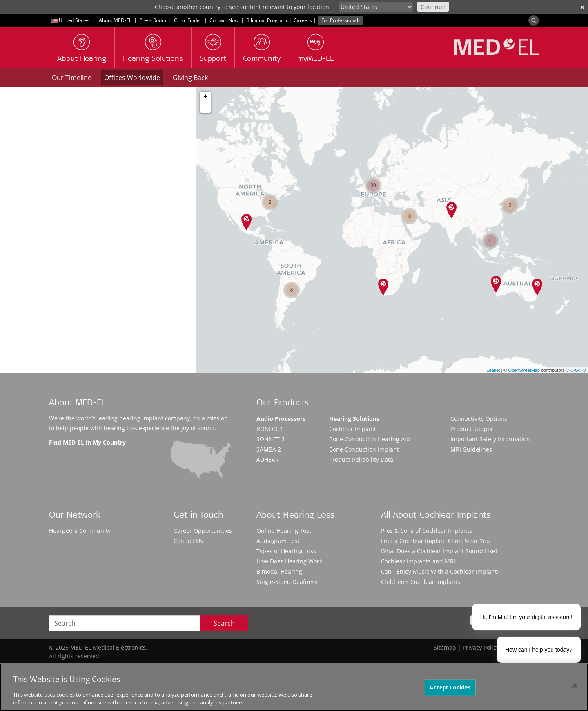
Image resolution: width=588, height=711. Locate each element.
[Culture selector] (376, 7)
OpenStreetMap (524, 370)
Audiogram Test (278, 541)
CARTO (578, 370)
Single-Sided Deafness (287, 582)
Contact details (45, 303)
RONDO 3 (269, 429)
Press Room (153, 20)
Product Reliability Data (361, 459)
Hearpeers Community (80, 531)
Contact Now (224, 20)
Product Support (473, 429)
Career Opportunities (203, 531)
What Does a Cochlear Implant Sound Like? (439, 551)
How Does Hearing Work (289, 561)
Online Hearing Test (284, 531)
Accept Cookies (450, 687)
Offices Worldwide (132, 78)
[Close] (575, 686)
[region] (294, 687)
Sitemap (445, 647)
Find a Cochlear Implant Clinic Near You (435, 541)
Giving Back (190, 78)
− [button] (206, 107)
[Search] (534, 20)
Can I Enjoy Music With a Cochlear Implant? (440, 571)
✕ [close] (582, 7)
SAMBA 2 (269, 449)
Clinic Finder (188, 20)
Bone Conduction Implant (364, 449)
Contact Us (188, 541)
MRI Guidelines (471, 449)
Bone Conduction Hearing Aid (370, 439)
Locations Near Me (149, 196)
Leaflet (493, 370)
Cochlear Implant (353, 429)
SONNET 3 (271, 439)
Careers (303, 20)
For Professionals (341, 20)
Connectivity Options (479, 419)
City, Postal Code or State (47, 157)
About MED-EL (115, 20)
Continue (433, 7)
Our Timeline (72, 78)
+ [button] (206, 97)
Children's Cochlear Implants (421, 582)
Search (224, 623)
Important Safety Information (490, 439)
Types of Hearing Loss (286, 551)
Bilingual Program (267, 20)
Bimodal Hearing (279, 571)
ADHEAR (268, 459)
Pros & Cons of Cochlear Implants (427, 531)
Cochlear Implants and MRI (418, 561)
